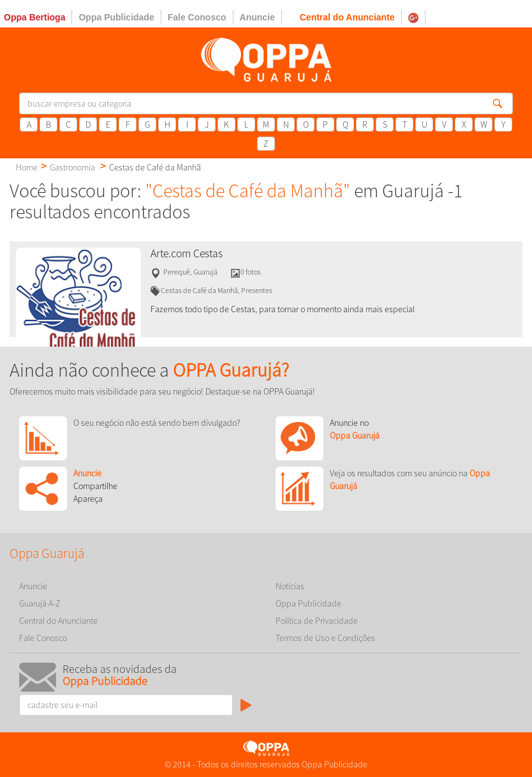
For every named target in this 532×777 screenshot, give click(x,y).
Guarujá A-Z (40, 603)
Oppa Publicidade (116, 17)
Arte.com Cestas (187, 253)
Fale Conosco (197, 17)
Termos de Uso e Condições (325, 638)
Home (27, 167)
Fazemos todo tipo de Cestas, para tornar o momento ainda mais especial (283, 309)
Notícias (290, 586)
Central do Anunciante (347, 17)
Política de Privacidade (317, 621)
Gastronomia (72, 167)
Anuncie (257, 17)
